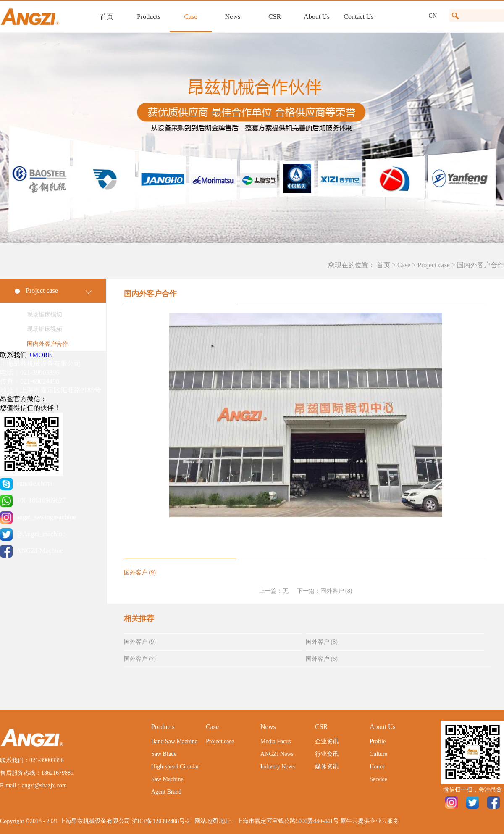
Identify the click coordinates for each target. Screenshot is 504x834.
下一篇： (325, 591)
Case (404, 265)
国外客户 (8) (322, 642)
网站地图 (205, 821)
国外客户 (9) (140, 642)
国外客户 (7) (140, 659)
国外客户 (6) (322, 659)
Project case (434, 265)
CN (433, 16)
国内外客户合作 (480, 265)
